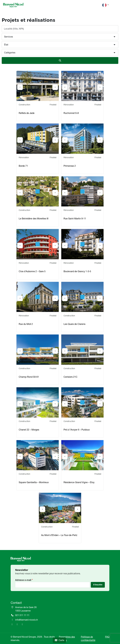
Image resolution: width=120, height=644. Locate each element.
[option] (38, 86)
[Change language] (106, 5)
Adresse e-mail (23, 580)
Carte (59, 640)
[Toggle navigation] (115, 5)
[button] (60, 37)
